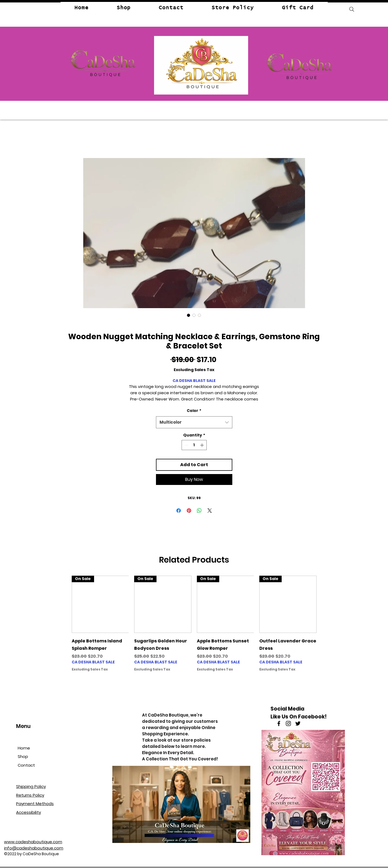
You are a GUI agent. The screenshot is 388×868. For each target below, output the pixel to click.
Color (194, 411)
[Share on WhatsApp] (199, 511)
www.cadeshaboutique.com (33, 842)
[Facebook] (279, 723)
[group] (194, 627)
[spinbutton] (194, 445)
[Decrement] (186, 445)
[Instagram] (288, 723)
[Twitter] (298, 723)
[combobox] (194, 422)
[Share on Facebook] (179, 511)
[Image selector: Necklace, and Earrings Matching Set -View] (189, 315)
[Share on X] (210, 511)
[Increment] (202, 445)
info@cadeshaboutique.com (34, 848)
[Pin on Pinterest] (189, 511)
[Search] (352, 9)
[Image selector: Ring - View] (200, 315)
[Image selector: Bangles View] (194, 315)
